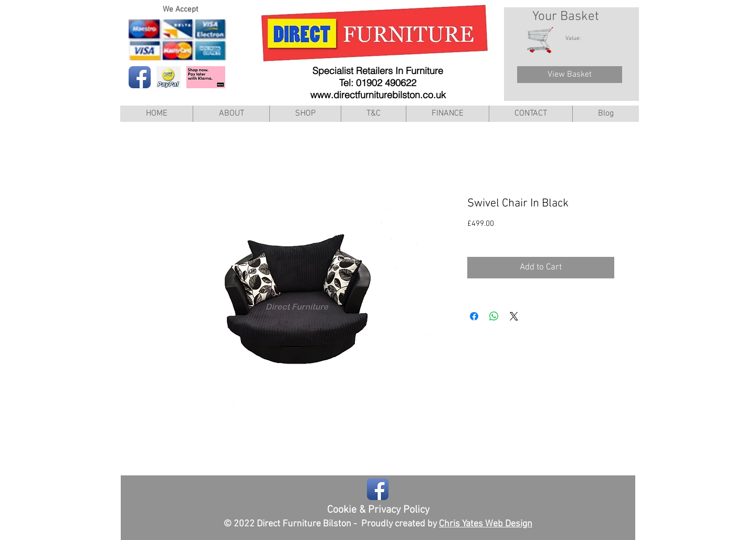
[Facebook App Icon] (140, 77)
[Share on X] (514, 316)
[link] (579, 38)
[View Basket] (570, 75)
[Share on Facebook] (474, 316)
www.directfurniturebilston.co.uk (378, 95)
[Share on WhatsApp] (494, 316)
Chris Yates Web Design (486, 524)
